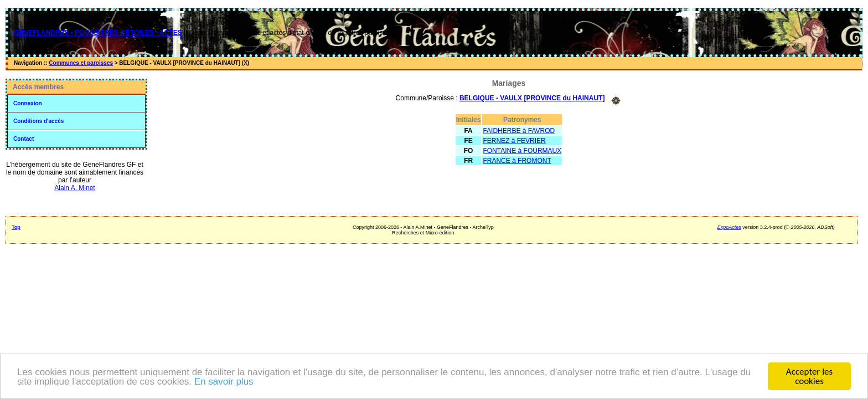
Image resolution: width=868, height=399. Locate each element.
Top (16, 227)
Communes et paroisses (81, 63)
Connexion (28, 103)
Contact (24, 139)
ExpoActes (729, 227)
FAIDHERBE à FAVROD (519, 131)
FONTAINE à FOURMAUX (522, 151)
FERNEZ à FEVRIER (514, 141)
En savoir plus (224, 382)
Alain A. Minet (74, 188)
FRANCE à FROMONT (517, 161)
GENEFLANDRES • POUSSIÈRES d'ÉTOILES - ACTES (98, 33)
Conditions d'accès (38, 121)
